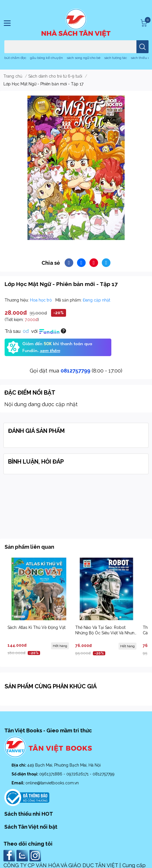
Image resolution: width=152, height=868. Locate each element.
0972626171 (78, 774)
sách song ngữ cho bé (83, 58)
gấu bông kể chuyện (46, 58)
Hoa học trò (42, 300)
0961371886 (51, 774)
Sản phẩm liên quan (29, 547)
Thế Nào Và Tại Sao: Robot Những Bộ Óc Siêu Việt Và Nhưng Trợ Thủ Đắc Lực (106, 633)
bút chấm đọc (15, 58)
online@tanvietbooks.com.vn (52, 783)
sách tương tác (116, 58)
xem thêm (50, 351)
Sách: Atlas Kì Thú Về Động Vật (36, 627)
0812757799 (75, 371)
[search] (142, 47)
